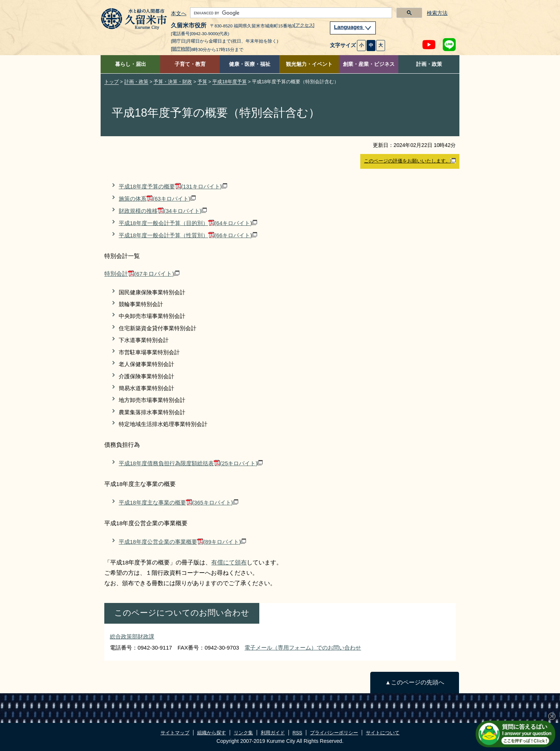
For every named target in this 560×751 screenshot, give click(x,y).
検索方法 (437, 13)
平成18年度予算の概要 (173, 186)
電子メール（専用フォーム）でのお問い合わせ (303, 648)
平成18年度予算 (229, 82)
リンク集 (243, 733)
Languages (353, 27)
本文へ (179, 14)
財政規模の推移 (163, 211)
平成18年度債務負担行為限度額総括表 (191, 463)
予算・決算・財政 (173, 82)
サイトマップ (175, 733)
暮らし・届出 (131, 64)
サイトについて (383, 733)
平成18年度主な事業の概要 (178, 502)
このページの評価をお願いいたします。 (410, 161)
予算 (202, 82)
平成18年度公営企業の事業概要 (182, 542)
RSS (297, 733)
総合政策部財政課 (132, 636)
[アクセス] (304, 25)
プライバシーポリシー (334, 733)
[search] (290, 13)
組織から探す (212, 733)
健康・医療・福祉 (250, 64)
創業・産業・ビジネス (369, 64)
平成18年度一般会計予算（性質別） (188, 235)
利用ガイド (273, 733)
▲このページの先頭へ (414, 682)
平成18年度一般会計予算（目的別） (188, 223)
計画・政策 (429, 64)
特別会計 (142, 274)
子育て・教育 (190, 64)
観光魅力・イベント (309, 64)
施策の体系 (157, 199)
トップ (112, 82)
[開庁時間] (181, 49)
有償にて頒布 (229, 562)
